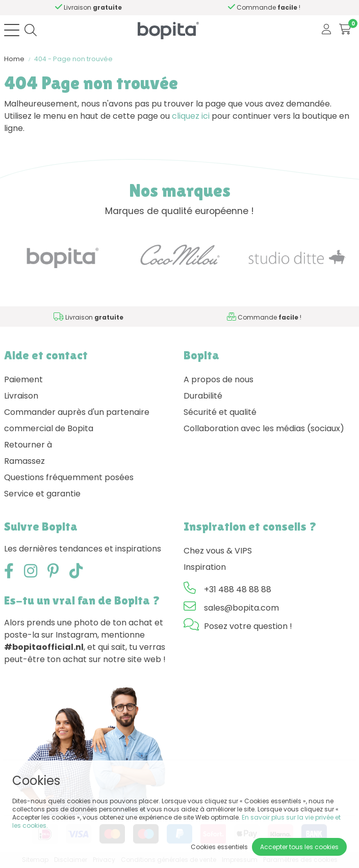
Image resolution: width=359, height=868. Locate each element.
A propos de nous (219, 379)
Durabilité (203, 396)
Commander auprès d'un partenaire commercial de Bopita (77, 420)
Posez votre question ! (248, 626)
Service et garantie (42, 494)
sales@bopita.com (241, 608)
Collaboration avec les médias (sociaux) (264, 428)
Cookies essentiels (219, 847)
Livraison (21, 396)
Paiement (23, 379)
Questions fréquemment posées (69, 477)
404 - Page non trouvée (73, 59)
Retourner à (28, 445)
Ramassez (24, 461)
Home (14, 59)
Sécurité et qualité (220, 412)
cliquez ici (191, 116)
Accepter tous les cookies (299, 847)
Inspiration (205, 567)
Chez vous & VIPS (218, 551)
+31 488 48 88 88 (238, 589)
